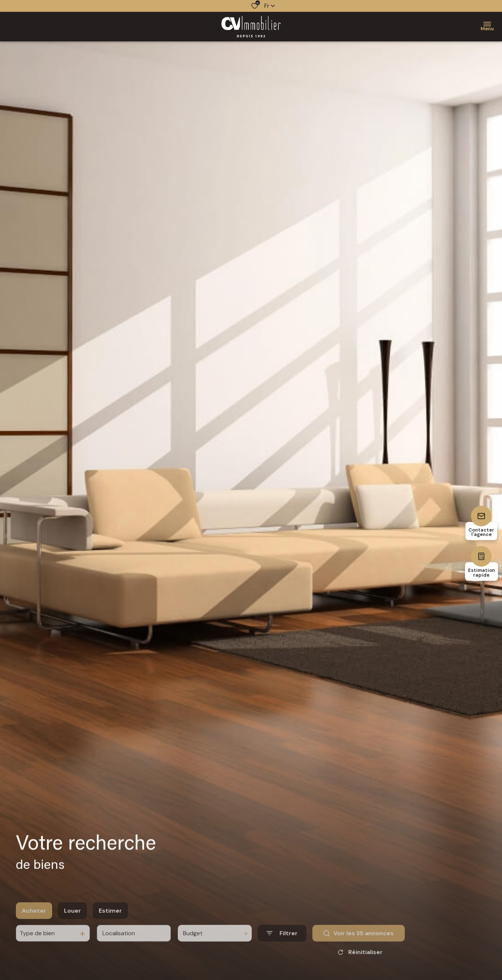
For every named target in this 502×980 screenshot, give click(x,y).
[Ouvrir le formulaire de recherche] (282, 944)
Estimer (110, 921)
